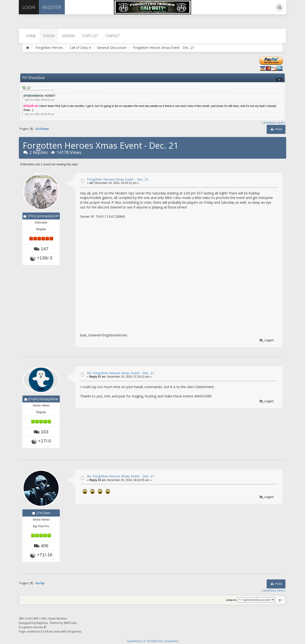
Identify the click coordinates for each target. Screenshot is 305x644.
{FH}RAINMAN (33, 96)
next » (281, 123)
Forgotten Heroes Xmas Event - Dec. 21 (118, 179)
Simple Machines (58, 619)
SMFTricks (70, 623)
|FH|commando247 (43, 216)
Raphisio (42, 623)
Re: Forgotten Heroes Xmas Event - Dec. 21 (121, 373)
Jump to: (231, 600)
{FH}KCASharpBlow (43, 399)
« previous (269, 123)
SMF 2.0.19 (25, 619)
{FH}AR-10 (31, 106)
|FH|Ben (43, 513)
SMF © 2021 (40, 619)
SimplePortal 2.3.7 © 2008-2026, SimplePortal (152, 641)
